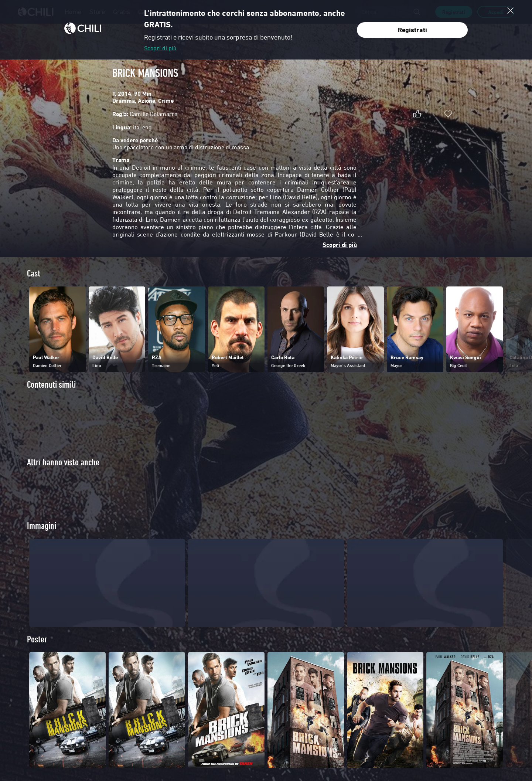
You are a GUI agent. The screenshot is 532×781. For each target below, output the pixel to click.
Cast (34, 273)
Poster (37, 653)
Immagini (42, 539)
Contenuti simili (51, 385)
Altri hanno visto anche (63, 462)
